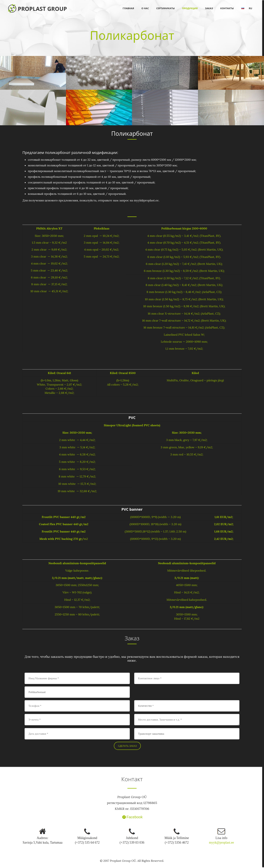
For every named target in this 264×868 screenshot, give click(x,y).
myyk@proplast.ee (221, 843)
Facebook (132, 817)
